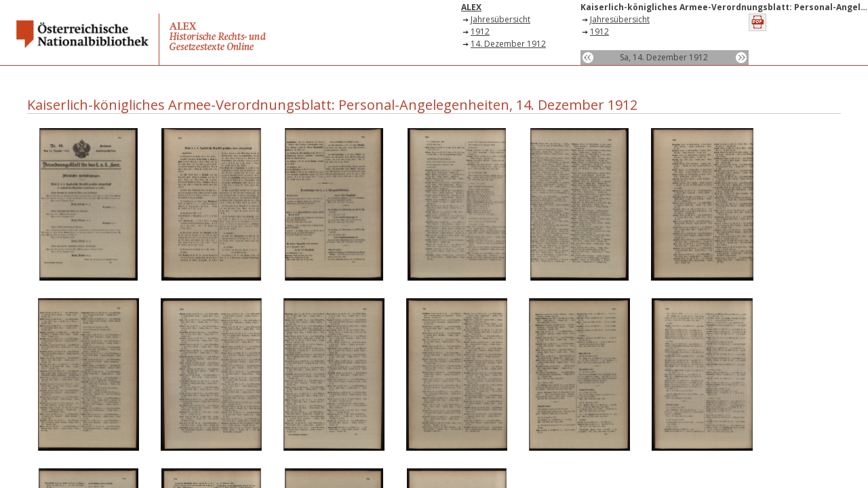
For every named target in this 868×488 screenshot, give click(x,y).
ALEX (471, 7)
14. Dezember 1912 (508, 44)
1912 (480, 32)
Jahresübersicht (500, 19)
